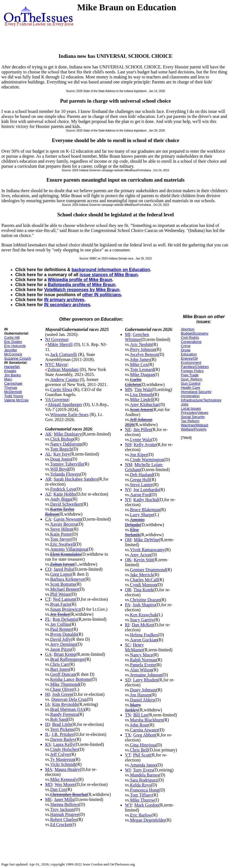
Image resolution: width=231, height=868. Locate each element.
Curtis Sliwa (61, 390)
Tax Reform (190, 421)
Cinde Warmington (147, 460)
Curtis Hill (12, 337)
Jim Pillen (142, 430)
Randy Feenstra (64, 714)
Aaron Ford (140, 495)
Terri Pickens (62, 729)
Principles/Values (194, 413)
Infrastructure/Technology (201, 400)
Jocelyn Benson (144, 354)
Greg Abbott (144, 735)
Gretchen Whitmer (137, 337)
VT (128, 755)
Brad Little (62, 724)
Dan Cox (58, 789)
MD (49, 784)
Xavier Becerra (64, 524)
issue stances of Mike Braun (109, 275)
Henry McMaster (134, 647)
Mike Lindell (142, 400)
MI (128, 334)
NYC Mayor (56, 364)
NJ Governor (57, 339)
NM (129, 465)
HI (47, 694)
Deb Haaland (142, 475)
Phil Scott (142, 755)
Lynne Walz (140, 440)
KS (48, 744)
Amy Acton (140, 555)
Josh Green (62, 694)
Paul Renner (61, 629)
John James (140, 359)
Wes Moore (65, 784)
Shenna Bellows (65, 804)
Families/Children (195, 367)
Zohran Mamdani (63, 369)
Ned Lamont (64, 599)
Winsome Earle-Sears (69, 415)
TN (128, 715)
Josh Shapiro (144, 605)
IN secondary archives (67, 305)
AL (48, 454)
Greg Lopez (61, 574)
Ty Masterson (62, 759)
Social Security (193, 417)
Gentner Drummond (148, 570)
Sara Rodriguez (144, 780)
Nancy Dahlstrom (66, 444)
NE (128, 430)
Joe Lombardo (146, 490)
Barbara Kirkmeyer (67, 579)
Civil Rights (190, 337)
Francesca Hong (144, 790)
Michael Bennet (64, 589)
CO (48, 569)
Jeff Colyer (60, 754)
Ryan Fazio (60, 604)
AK (48, 434)
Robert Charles (64, 819)
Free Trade (190, 375)
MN (129, 390)
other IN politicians (102, 295)
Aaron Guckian (144, 640)
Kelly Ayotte (145, 445)
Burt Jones (60, 669)
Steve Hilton (61, 529)
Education (189, 354)
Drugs (186, 350)
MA (49, 769)
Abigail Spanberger (65, 405)
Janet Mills (64, 799)
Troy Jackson (62, 809)
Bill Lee (140, 715)
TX (128, 735)
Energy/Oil (189, 358)
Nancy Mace (141, 655)
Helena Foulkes (144, 635)
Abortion (187, 329)
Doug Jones (61, 459)
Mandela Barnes (144, 775)
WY (128, 805)
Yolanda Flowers (65, 474)
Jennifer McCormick (13, 352)
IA (47, 704)
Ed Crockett (61, 824)
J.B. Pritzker (63, 734)
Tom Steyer (61, 539)
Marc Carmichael (13, 381)
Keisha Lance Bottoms (71, 679)
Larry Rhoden (145, 680)
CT (48, 599)
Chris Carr (60, 664)
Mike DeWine (146, 540)
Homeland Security (196, 392)
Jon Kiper (139, 455)
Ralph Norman (143, 660)
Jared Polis (63, 569)
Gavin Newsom (67, 519)
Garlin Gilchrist (133, 382)
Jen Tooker (60, 614)
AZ (48, 494)
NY (128, 500)
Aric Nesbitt (141, 344)
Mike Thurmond (65, 684)
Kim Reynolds (65, 704)
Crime (186, 346)
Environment (191, 363)
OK (128, 560)
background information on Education (111, 270)
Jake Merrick (142, 575)
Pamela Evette (143, 665)
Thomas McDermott (13, 390)
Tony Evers (143, 770)
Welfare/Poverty (194, 429)
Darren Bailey (63, 739)
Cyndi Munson (143, 585)
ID (47, 724)
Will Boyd (59, 469)
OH (128, 540)
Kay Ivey (61, 454)
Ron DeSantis (65, 619)
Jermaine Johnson (146, 675)
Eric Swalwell (63, 544)
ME (48, 799)
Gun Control (190, 383)
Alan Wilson (141, 670)
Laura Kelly (64, 744)
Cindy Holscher (64, 749)
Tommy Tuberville (67, 464)
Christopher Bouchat (69, 794)
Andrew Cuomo (65, 379)
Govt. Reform (191, 379)
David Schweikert (66, 504)
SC (128, 645)
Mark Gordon (147, 805)
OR (128, 590)
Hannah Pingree (65, 814)
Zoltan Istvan (62, 564)
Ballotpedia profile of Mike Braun (81, 285)
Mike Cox (139, 364)
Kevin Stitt (144, 560)
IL (47, 734)
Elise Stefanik (132, 532)
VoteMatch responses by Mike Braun (82, 290)
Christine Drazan (145, 600)
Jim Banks (12, 375)
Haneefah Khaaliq (12, 369)
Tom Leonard (142, 369)
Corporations (191, 342)
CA (48, 519)
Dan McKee (143, 625)
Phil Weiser (61, 594)
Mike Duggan (142, 374)
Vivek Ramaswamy (147, 550)
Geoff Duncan (63, 674)
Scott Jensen (141, 410)
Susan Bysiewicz (65, 609)
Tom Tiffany (141, 795)
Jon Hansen (140, 695)
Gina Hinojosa (143, 745)
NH (128, 445)
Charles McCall (144, 580)
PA (128, 605)
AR (48, 479)
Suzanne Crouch (18, 358)
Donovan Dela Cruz (69, 699)
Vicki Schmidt (63, 764)
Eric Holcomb (15, 346)
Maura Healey (67, 769)
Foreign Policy (192, 371)
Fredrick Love (63, 489)
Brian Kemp (65, 654)
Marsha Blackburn (146, 720)
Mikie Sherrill (60, 344)
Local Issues (191, 408)
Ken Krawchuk (143, 615)
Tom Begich (61, 449)
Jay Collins (60, 624)
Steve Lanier (141, 485)
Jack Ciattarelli (64, 354)
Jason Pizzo (61, 649)
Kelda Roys (140, 785)
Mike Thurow (142, 800)
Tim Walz (143, 390)
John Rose (139, 725)
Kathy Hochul (146, 500)
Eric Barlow (141, 815)
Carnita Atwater (144, 730)
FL (48, 619)
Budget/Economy (194, 333)
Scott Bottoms (63, 584)
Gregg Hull (140, 480)
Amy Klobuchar (144, 405)
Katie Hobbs (64, 494)
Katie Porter (61, 534)
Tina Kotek (143, 590)
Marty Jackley (133, 707)
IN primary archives (64, 300)
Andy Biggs (61, 499)
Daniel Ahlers (142, 700)
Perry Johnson (143, 349)
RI (127, 625)
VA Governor (57, 400)
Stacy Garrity (142, 620)
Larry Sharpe (142, 515)
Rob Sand (59, 719)
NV (128, 490)
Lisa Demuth (141, 395)
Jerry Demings (63, 644)
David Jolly (61, 639)
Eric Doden (13, 342)
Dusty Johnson (143, 690)
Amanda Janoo (143, 765)
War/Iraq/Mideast (194, 425)
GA (48, 654)
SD (128, 680)
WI (128, 770)
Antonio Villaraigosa (69, 549)
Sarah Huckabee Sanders (76, 479)
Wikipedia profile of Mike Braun (80, 280)
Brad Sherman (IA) (67, 709)
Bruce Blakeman (145, 510)
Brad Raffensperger (68, 659)
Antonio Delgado (135, 522)
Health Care (190, 388)
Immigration (190, 396)
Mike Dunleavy (68, 434)
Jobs (184, 404)
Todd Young (14, 396)
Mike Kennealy (64, 779)
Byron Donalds (64, 634)
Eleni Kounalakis (66, 554)
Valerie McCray (16, 400)
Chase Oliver (62, 689)
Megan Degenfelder (148, 820)
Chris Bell (139, 750)
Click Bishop (62, 439)
